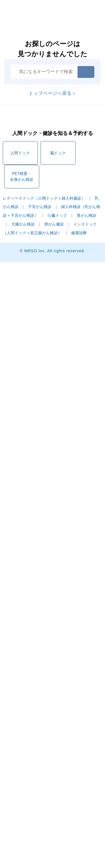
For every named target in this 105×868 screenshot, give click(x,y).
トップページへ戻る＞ (53, 93)
